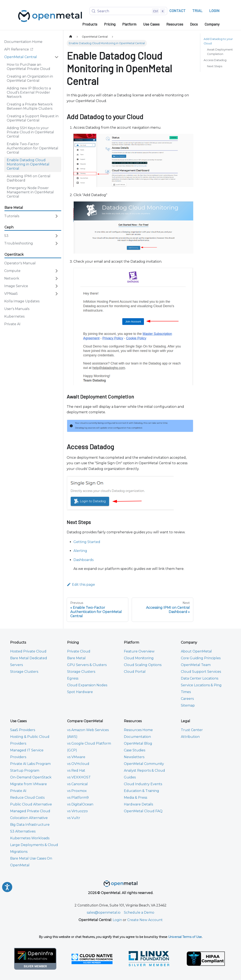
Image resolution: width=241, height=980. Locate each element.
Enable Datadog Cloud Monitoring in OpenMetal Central (28, 164)
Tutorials (12, 216)
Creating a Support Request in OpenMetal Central (33, 118)
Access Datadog (215, 60)
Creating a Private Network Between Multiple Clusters (30, 106)
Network (12, 278)
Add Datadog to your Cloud (218, 41)
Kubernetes (14, 316)
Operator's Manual (20, 263)
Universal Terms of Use (185, 937)
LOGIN (214, 11)
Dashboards (83, 560)
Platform (129, 24)
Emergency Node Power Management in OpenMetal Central (30, 192)
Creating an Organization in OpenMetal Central (30, 78)
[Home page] (71, 37)
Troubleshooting (19, 243)
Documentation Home (23, 42)
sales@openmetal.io (104, 912)
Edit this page (81, 585)
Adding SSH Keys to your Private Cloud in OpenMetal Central (30, 132)
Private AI (12, 324)
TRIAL (197, 11)
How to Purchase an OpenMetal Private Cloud (28, 67)
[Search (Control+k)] (128, 11)
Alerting (80, 551)
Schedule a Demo (139, 912)
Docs (194, 24)
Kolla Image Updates (22, 301)
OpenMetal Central (21, 57)
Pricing (110, 24)
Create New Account (145, 920)
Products (90, 24)
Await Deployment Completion (220, 52)
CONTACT (177, 11)
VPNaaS (11, 294)
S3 (6, 236)
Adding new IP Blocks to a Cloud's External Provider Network (29, 92)
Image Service (16, 286)
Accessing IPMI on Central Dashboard (29, 178)
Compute (12, 271)
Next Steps (215, 66)
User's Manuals (17, 309)
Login (117, 920)
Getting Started (87, 542)
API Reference (21, 50)
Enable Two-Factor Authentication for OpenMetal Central (32, 148)
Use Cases (151, 24)
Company (212, 24)
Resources (175, 24)
